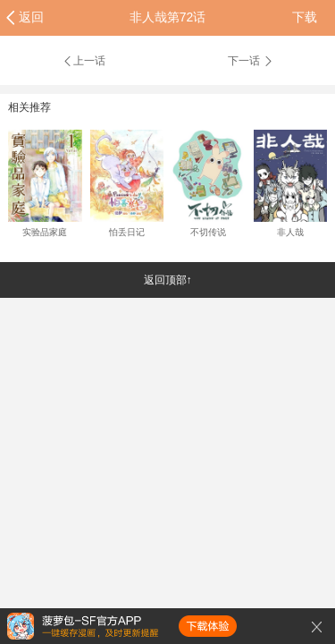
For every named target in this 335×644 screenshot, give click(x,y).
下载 (305, 17)
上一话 (84, 61)
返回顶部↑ (168, 280)
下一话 (251, 61)
